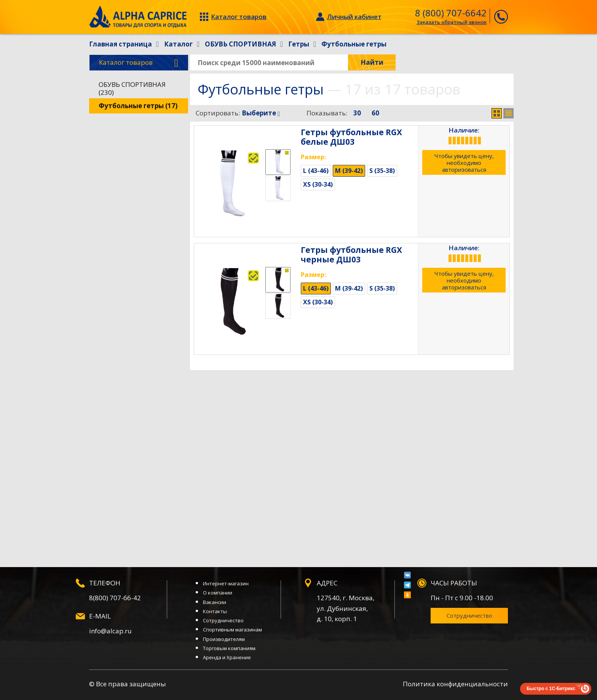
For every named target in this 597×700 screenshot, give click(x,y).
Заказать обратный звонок (452, 22)
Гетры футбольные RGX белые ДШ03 (351, 137)
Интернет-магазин (226, 583)
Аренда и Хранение (227, 657)
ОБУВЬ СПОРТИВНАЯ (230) (132, 88)
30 (357, 113)
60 (375, 113)
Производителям (224, 639)
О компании (218, 593)
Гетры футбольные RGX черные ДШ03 (351, 255)
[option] (278, 162)
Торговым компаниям (229, 648)
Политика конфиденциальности (455, 684)
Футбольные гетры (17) (138, 106)
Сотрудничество (223, 620)
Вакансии (215, 602)
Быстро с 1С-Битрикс (551, 689)
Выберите (261, 113)
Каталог (139, 63)
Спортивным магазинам (232, 630)
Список (508, 113)
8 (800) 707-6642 (451, 13)
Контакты (215, 611)
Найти (372, 62)
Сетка (497, 113)
